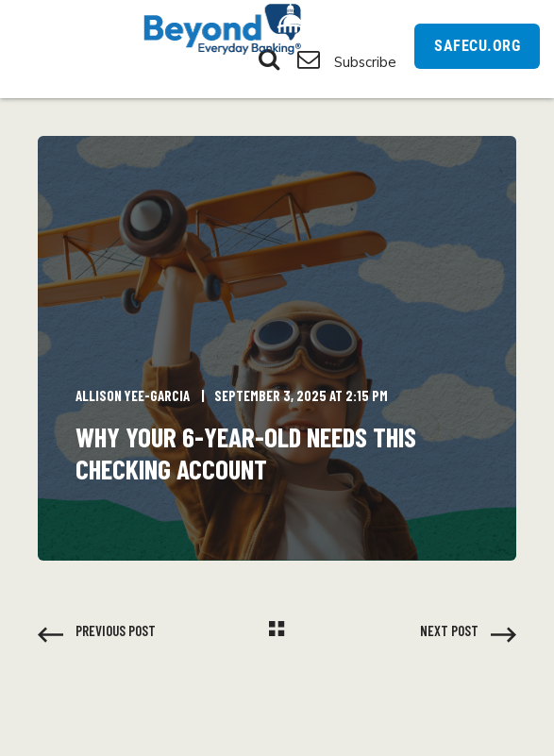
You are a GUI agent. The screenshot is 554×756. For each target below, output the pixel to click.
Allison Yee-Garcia (133, 395)
